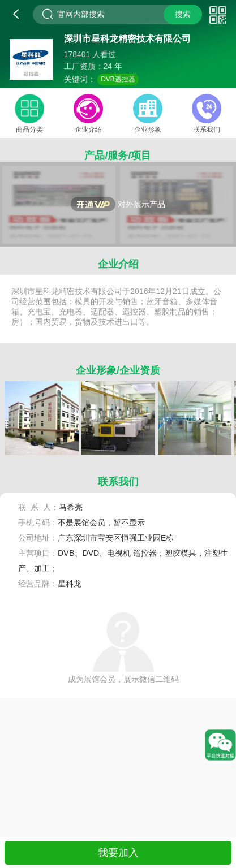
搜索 (183, 14)
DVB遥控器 (118, 79)
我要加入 (118, 853)
